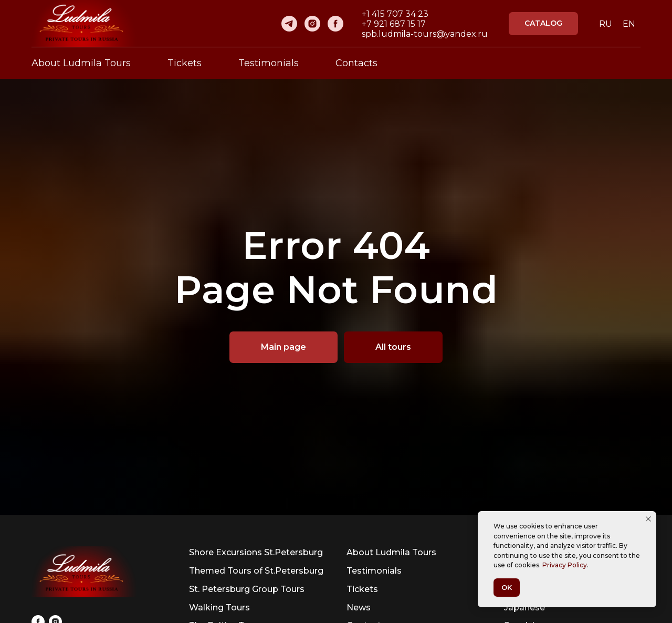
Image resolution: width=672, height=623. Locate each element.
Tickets (185, 63)
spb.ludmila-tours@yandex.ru (425, 34)
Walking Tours (219, 608)
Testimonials (269, 63)
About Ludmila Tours (81, 63)
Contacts (356, 63)
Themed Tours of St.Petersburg (256, 571)
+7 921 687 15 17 (394, 24)
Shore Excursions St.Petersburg (256, 552)
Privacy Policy (565, 565)
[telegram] (289, 24)
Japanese (524, 608)
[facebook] (335, 24)
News (359, 608)
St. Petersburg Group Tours (247, 589)
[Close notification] (648, 519)
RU (606, 24)
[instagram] (312, 24)
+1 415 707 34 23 (395, 14)
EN (629, 24)
